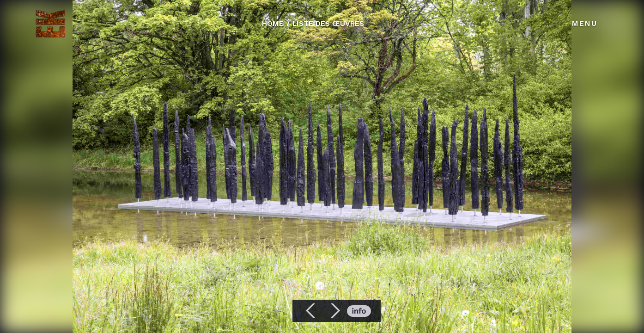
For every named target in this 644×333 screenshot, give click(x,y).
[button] (311, 311)
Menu (585, 23)
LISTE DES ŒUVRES (328, 23)
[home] (50, 24)
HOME (273, 23)
